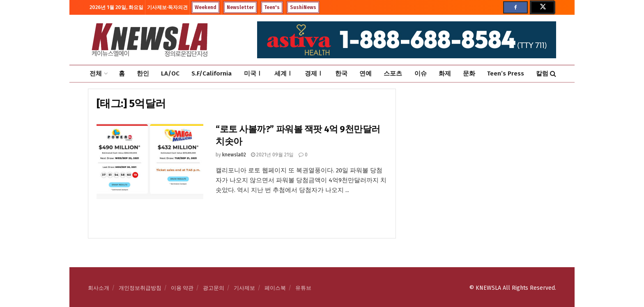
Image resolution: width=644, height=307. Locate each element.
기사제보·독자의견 (167, 7)
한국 (341, 73)
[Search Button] (553, 74)
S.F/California (212, 73)
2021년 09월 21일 (272, 155)
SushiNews (303, 7)
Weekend (206, 7)
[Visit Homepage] (149, 40)
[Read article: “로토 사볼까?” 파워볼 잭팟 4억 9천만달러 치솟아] (150, 161)
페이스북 (275, 288)
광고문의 (214, 288)
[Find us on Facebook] (515, 7)
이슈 (421, 73)
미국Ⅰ (253, 73)
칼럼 (542, 73)
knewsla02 (234, 155)
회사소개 (99, 288)
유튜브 (303, 288)
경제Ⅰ (314, 73)
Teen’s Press (506, 73)
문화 (469, 73)
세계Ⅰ (284, 73)
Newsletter (240, 7)
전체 (96, 73)
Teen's (272, 7)
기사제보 (244, 288)
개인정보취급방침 (140, 288)
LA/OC (170, 73)
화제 (445, 73)
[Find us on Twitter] (542, 7)
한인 (143, 73)
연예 (366, 73)
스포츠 (393, 73)
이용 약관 (182, 288)
